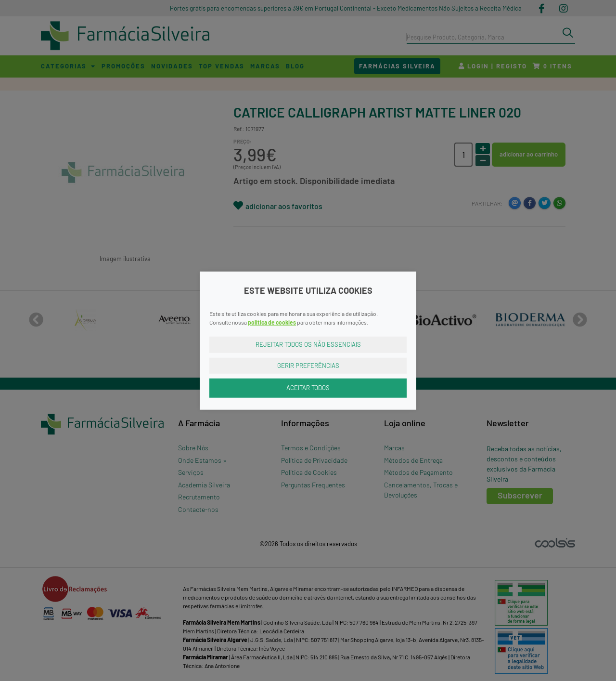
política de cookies (272, 322)
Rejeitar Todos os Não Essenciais (308, 344)
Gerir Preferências (308, 365)
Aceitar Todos (308, 388)
